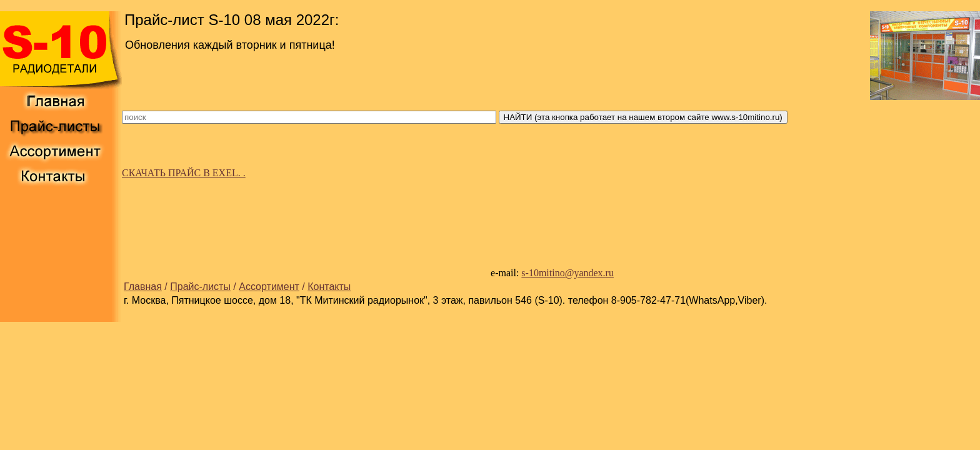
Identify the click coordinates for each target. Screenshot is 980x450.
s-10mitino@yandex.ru (567, 273)
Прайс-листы (200, 287)
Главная (143, 287)
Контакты (329, 287)
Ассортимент (269, 287)
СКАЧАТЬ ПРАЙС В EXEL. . (184, 173)
